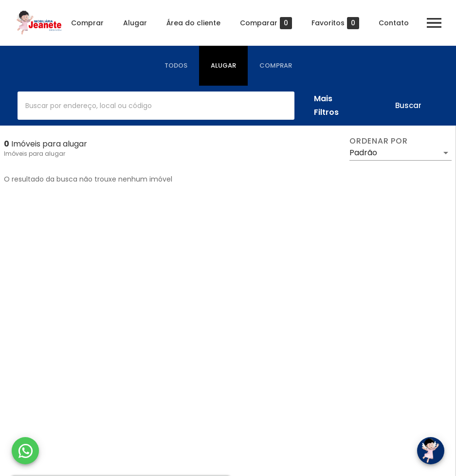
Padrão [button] (363, 153)
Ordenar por (379, 141)
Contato (394, 23)
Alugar (135, 23)
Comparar (266, 23)
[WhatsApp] (25, 451)
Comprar (87, 23)
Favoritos (335, 23)
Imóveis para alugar (35, 154)
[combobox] (156, 106)
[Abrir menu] (434, 23)
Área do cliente (193, 23)
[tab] (176, 66)
